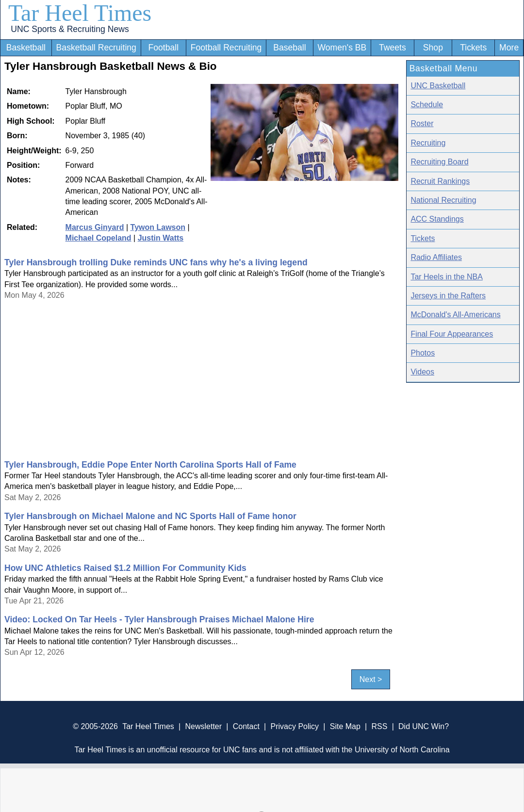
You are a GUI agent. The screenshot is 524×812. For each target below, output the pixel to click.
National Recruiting (443, 200)
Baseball (290, 48)
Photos (423, 353)
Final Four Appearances (452, 334)
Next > (371, 679)
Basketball (26, 48)
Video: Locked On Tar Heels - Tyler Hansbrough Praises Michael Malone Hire (159, 619)
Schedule (427, 105)
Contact (246, 726)
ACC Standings (437, 219)
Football (163, 48)
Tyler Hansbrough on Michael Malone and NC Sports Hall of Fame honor (150, 516)
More (509, 48)
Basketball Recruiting (96, 48)
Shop (433, 48)
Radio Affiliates (436, 257)
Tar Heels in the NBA (447, 277)
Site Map (345, 726)
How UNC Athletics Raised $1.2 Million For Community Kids (125, 568)
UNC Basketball (438, 86)
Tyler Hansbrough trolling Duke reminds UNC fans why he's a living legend (156, 262)
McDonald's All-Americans (455, 315)
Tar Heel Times (80, 13)
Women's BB (342, 48)
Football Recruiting (226, 48)
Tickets (473, 48)
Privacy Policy (295, 726)
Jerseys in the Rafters (448, 296)
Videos (422, 372)
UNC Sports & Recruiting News (70, 29)
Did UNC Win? (424, 726)
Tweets (393, 48)
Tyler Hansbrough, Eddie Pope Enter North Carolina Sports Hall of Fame (150, 465)
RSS (379, 726)
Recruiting (428, 143)
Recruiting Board (439, 162)
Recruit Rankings (440, 181)
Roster (422, 123)
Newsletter (203, 726)
